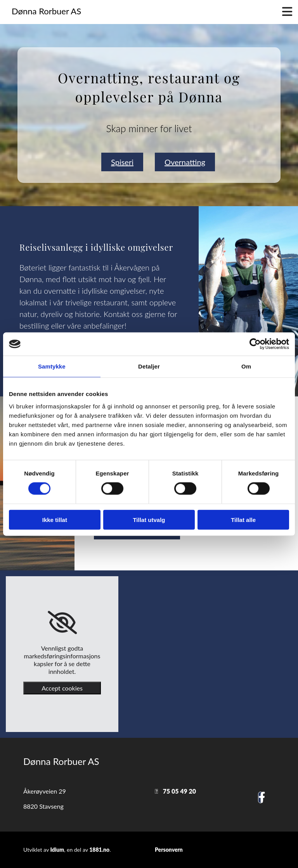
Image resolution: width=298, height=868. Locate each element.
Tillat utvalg (149, 519)
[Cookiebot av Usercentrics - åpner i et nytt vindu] (255, 344)
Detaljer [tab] (149, 366)
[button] (122, 162)
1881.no (99, 850)
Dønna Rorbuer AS (46, 11)
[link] (62, 623)
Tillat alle (243, 519)
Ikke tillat (55, 519)
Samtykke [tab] (52, 366)
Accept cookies (62, 688)
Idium (57, 850)
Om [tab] (246, 366)
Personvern (169, 850)
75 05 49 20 (179, 791)
